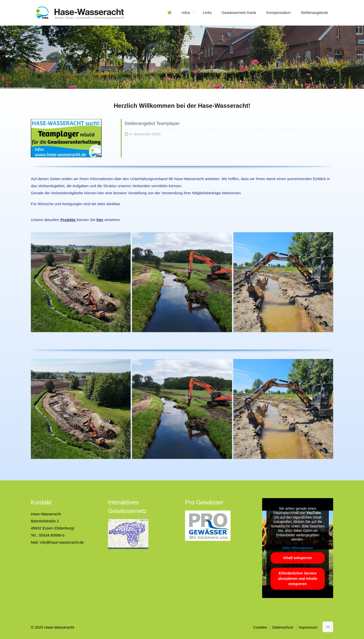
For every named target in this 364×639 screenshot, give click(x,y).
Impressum (308, 627)
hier (100, 220)
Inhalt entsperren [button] (298, 558)
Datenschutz (283, 627)
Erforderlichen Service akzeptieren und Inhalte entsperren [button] (298, 579)
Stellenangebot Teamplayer (152, 123)
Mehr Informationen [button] (298, 548)
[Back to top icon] (328, 627)
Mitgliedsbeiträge (206, 193)
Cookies (260, 627)
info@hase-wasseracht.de (62, 542)
